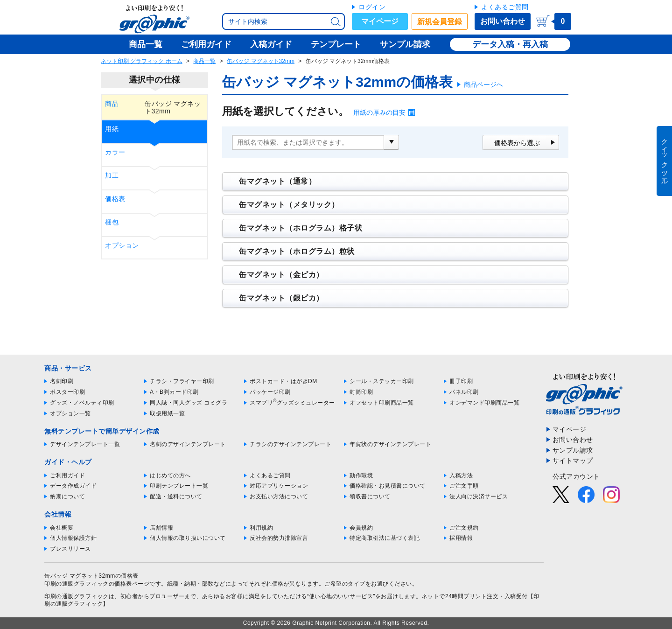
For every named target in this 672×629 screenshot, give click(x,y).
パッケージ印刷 (270, 392)
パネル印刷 (464, 392)
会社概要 (62, 528)
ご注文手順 (464, 486)
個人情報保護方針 (73, 538)
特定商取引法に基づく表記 (385, 538)
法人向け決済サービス (479, 496)
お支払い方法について (279, 496)
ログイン (372, 7)
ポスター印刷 (67, 392)
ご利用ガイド (67, 475)
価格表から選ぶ (517, 143)
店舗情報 (161, 528)
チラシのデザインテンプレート (290, 444)
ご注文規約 (464, 528)
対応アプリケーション (279, 486)
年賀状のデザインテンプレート (390, 444)
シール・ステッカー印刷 (382, 381)
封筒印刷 (361, 392)
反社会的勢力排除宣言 (279, 538)
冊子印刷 (461, 381)
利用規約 (261, 528)
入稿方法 (461, 475)
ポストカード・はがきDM (283, 381)
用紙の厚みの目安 (379, 112)
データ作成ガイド (73, 486)
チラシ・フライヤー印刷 (182, 381)
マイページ (380, 21)
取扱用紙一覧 (167, 413)
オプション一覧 (70, 413)
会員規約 (361, 528)
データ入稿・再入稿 (510, 44)
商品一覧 (204, 61)
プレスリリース (70, 549)
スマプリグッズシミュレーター (292, 403)
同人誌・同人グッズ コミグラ (189, 403)
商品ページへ (483, 84)
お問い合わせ (503, 21)
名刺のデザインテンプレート (188, 444)
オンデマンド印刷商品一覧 (484, 403)
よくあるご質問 (505, 7)
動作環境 (361, 475)
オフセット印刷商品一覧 (382, 403)
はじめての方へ (170, 475)
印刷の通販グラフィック (77, 596)
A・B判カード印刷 (174, 392)
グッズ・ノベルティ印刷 (82, 403)
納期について (67, 496)
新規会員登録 (440, 22)
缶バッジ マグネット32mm (261, 61)
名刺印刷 (62, 381)
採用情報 (461, 538)
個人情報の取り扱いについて (188, 538)
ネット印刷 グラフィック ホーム (142, 61)
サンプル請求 (573, 450)
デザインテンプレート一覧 (85, 444)
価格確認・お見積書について (388, 486)
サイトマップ (573, 461)
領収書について (370, 496)
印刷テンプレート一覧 (179, 486)
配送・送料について (176, 496)
